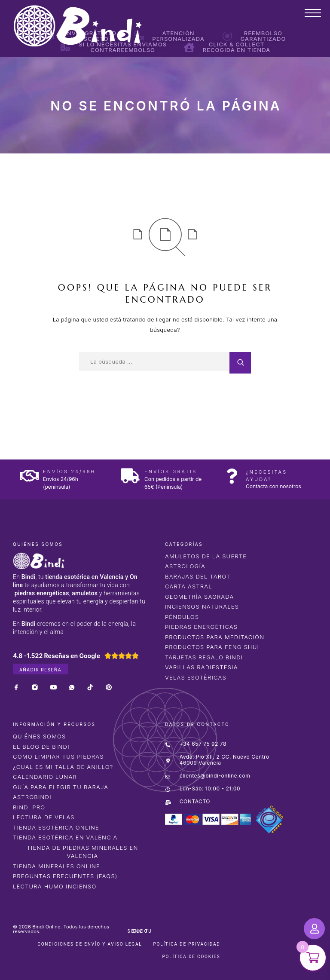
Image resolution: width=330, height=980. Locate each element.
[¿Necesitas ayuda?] (232, 476)
